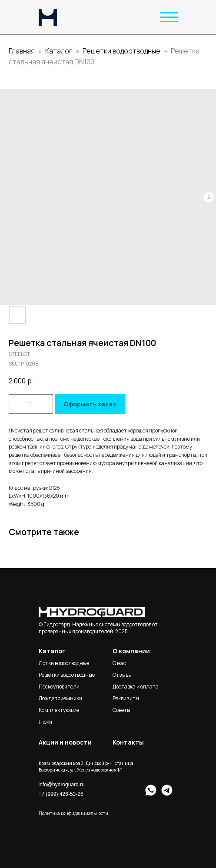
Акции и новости (65, 742)
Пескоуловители (59, 687)
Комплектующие (59, 710)
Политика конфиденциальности (73, 813)
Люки (45, 722)
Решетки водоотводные (121, 51)
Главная (22, 51)
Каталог (59, 51)
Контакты (128, 742)
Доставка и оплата (136, 687)
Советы (121, 710)
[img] (48, 17)
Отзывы (122, 675)
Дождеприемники (60, 698)
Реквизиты (126, 698)
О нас (119, 663)
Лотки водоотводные (64, 663)
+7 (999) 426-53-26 (61, 794)
